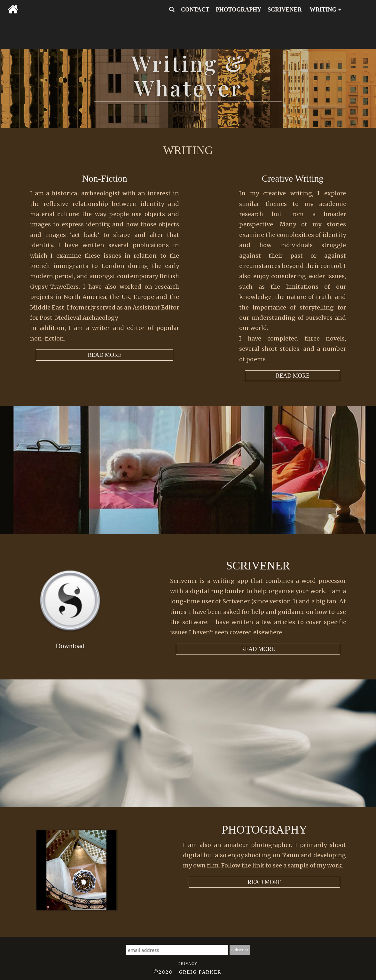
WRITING (325, 10)
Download (70, 646)
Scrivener (258, 566)
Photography (264, 830)
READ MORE (293, 376)
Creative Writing (293, 178)
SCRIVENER (285, 10)
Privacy (188, 963)
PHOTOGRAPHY (239, 10)
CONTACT (195, 10)
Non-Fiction (105, 178)
